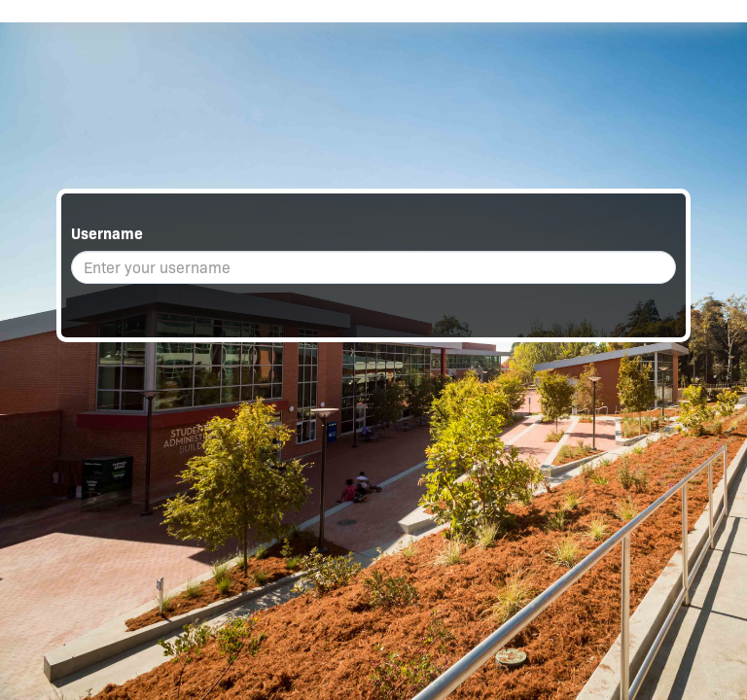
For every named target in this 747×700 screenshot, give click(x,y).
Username (107, 234)
